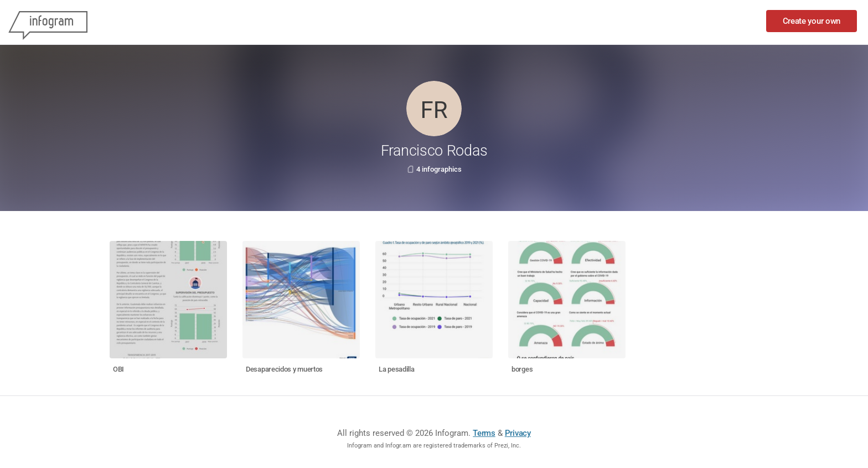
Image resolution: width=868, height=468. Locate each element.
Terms (484, 433)
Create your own (812, 21)
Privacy (518, 433)
